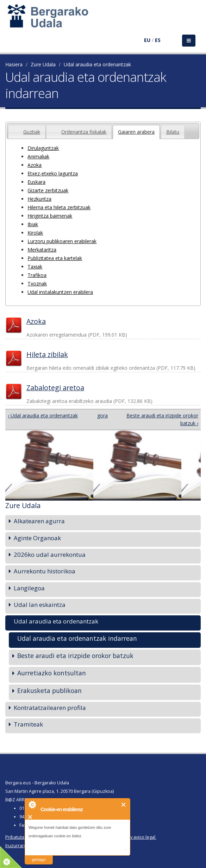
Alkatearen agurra (39, 521)
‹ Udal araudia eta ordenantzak (43, 415)
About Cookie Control (32, 804)
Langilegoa (29, 588)
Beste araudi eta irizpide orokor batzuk (75, 656)
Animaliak (38, 156)
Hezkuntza (39, 199)
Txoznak (37, 284)
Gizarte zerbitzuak (48, 190)
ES (158, 40)
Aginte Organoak (37, 538)
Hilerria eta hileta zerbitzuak (59, 207)
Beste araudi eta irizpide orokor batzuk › (162, 419)
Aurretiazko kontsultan (52, 673)
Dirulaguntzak (43, 148)
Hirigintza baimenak (50, 216)
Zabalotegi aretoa (55, 388)
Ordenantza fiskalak (84, 132)
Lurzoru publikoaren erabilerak (62, 241)
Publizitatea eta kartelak (55, 258)
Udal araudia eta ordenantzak (97, 64)
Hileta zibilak (47, 354)
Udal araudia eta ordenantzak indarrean (77, 638)
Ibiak (33, 224)
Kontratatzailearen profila (50, 708)
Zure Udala (43, 64)
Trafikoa (37, 275)
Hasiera (14, 64)
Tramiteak (28, 724)
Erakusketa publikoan (49, 691)
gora (101, 415)
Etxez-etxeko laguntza (53, 173)
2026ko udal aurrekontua (50, 554)
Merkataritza (42, 250)
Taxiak (35, 267)
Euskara (36, 182)
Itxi (124, 805)
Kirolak (35, 233)
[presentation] (13, 128)
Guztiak (32, 132)
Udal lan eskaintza (40, 605)
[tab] (27, 132)
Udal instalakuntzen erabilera (60, 292)
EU (147, 40)
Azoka (35, 165)
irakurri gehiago (39, 855)
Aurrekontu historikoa (45, 571)
